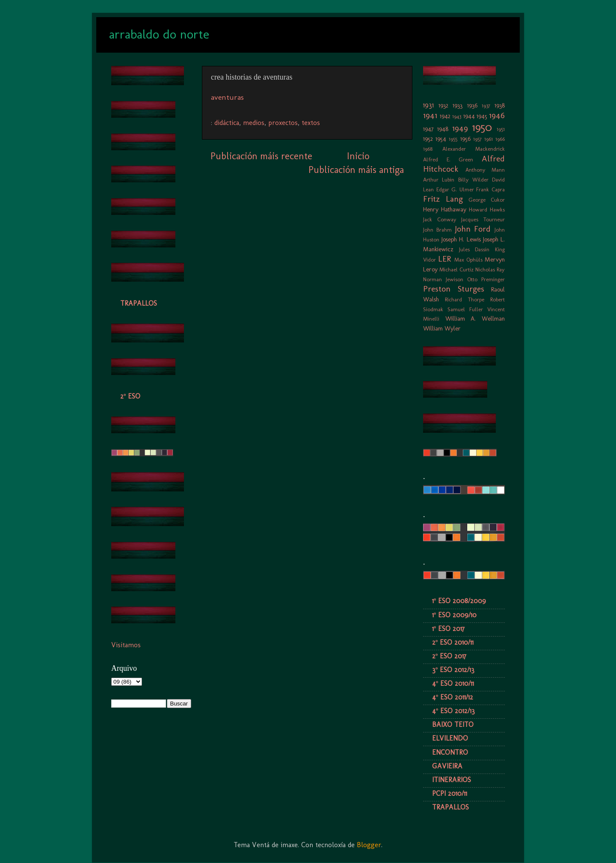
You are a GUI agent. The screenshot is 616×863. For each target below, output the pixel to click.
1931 (428, 105)
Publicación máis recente (261, 156)
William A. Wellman (475, 318)
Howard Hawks (487, 210)
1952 (428, 139)
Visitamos (126, 645)
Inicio (358, 156)
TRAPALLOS (139, 303)
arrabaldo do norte (159, 34)
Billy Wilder (473, 180)
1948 (443, 129)
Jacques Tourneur (483, 219)
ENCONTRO (450, 752)
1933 (458, 105)
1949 (460, 128)
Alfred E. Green (448, 159)
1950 (482, 127)
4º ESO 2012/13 (453, 711)
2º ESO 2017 (449, 656)
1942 (445, 116)
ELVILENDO (450, 738)
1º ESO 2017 (448, 629)
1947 (428, 129)
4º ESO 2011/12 (453, 697)
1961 (489, 139)
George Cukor (487, 200)
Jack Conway (440, 219)
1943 (457, 116)
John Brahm (437, 230)
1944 (469, 116)
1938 (500, 105)
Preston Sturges (454, 289)
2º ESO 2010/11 (453, 642)
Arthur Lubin (439, 180)
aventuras (227, 97)
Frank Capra (490, 189)
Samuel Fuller (465, 309)
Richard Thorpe (465, 299)
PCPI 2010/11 (450, 793)
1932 (443, 105)
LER (444, 259)
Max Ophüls (468, 260)
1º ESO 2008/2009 (459, 601)
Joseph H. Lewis (461, 239)
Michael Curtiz (456, 269)
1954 (441, 139)
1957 (477, 139)
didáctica (227, 123)
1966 (500, 139)
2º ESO (130, 396)
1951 (501, 129)
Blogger (369, 845)
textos (311, 123)
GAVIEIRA (447, 766)
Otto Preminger (486, 279)
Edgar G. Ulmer (455, 189)
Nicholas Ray (490, 269)
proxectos (283, 123)
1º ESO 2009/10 (454, 615)
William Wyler (442, 328)
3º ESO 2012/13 (453, 670)
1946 (497, 115)
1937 (486, 106)
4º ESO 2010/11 (453, 683)
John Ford (473, 229)
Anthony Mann (485, 170)
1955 (453, 139)
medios (254, 123)
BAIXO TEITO (453, 725)
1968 (428, 149)
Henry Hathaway (445, 209)
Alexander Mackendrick (474, 149)
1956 (465, 139)
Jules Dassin (474, 249)
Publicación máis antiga (356, 170)
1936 (472, 105)
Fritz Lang (443, 199)
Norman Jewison (443, 279)
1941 (430, 115)
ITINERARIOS (452, 780)
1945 (482, 116)
